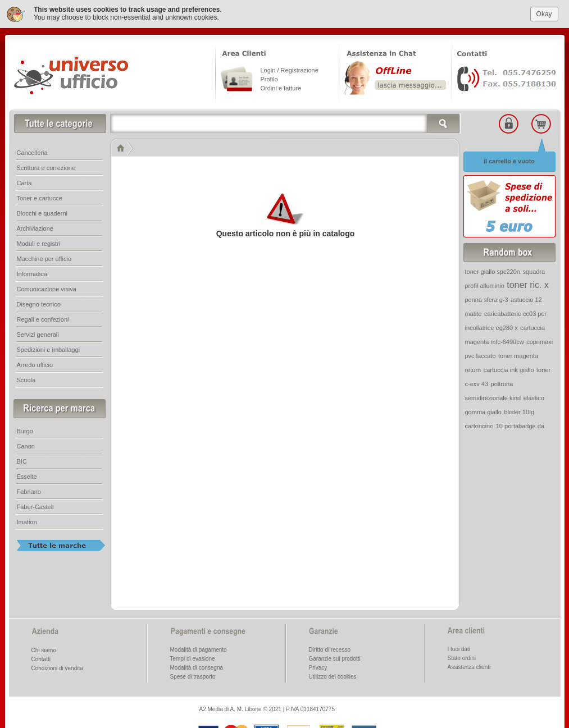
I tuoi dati (459, 646)
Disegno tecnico (39, 301)
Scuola (26, 377)
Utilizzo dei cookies (333, 674)
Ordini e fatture (281, 85)
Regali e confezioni (43, 317)
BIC (22, 459)
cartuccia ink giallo (509, 367)
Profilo (269, 76)
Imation (27, 519)
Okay (544, 11)
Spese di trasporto (193, 674)
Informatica (32, 271)
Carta (24, 180)
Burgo (25, 428)
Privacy (318, 665)
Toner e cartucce (40, 195)
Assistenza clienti (469, 664)
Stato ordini (462, 655)
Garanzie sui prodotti (335, 656)
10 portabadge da (520, 423)
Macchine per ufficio (44, 256)
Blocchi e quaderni (42, 210)
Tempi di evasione (193, 656)
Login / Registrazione (290, 67)
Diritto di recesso (330, 647)
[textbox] (285, 121)
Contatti (41, 656)
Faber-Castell (35, 504)
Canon (26, 443)
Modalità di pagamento (199, 647)
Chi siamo (44, 647)
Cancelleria (32, 150)
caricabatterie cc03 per (515, 311)
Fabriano (29, 489)
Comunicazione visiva (47, 286)
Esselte (27, 474)
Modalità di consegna (197, 665)
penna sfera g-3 (487, 297)
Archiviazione (35, 226)
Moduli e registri (39, 241)
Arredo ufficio (35, 362)
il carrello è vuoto (509, 158)
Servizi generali (38, 332)
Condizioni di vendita (57, 665)
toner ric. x (528, 282)
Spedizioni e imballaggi (49, 347)
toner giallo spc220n (493, 269)
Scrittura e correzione (46, 165)
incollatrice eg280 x (491, 325)
